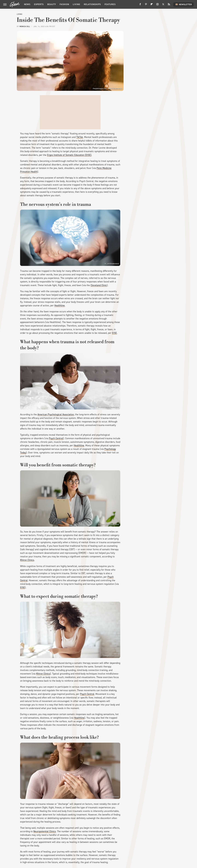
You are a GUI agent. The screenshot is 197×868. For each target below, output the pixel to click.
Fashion (64, 4)
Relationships (92, 4)
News (27, 4)
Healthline (60, 305)
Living (76, 4)
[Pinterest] (146, 5)
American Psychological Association (56, 414)
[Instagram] (157, 5)
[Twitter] (163, 5)
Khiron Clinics (27, 560)
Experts (39, 4)
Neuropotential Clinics (45, 831)
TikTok (80, 137)
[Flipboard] (152, 5)
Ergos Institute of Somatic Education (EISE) (69, 155)
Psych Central (56, 438)
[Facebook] (140, 5)
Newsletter (183, 4)
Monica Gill (25, 26)
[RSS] (169, 5)
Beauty (52, 4)
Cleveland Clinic (99, 285)
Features (110, 4)
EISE (114, 333)
